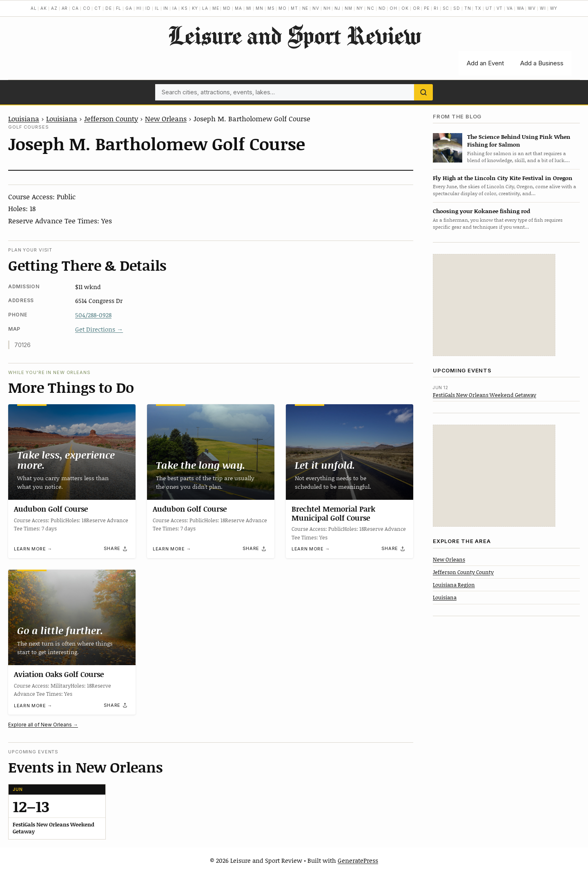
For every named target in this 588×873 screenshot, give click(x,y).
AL (34, 8)
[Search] (423, 92)
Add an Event (485, 63)
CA (75, 8)
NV (316, 8)
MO (283, 8)
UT (489, 8)
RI (436, 8)
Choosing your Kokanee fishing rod (481, 211)
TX (478, 8)
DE (109, 8)
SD (457, 8)
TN (468, 8)
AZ (54, 8)
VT (500, 8)
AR (65, 8)
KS (185, 8)
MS (271, 8)
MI (249, 8)
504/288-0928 (93, 315)
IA (175, 8)
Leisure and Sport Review (294, 35)
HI (139, 8)
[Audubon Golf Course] (72, 452)
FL (119, 8)
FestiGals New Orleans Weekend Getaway (484, 395)
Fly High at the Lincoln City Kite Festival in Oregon (503, 178)
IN (166, 8)
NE (305, 8)
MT (294, 8)
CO (87, 8)
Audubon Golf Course (51, 509)
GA (129, 8)
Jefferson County (111, 118)
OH (393, 8)
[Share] (116, 549)
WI (543, 8)
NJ (337, 8)
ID (148, 8)
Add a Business (542, 63)
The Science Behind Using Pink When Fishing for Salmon (519, 140)
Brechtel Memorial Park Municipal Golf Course (333, 513)
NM (349, 8)
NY (360, 8)
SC (446, 8)
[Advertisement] (494, 305)
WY (554, 8)
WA (521, 8)
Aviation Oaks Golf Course (59, 674)
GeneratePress (358, 860)
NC (371, 8)
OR (416, 8)
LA (205, 8)
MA (238, 8)
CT (98, 8)
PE (427, 8)
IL (157, 8)
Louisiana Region (454, 585)
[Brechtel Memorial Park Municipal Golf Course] (350, 452)
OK (405, 8)
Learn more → (33, 549)
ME (216, 8)
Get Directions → (99, 329)
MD (227, 8)
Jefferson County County (463, 572)
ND (382, 8)
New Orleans (166, 118)
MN (259, 8)
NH (327, 8)
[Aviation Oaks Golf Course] (72, 617)
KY (195, 8)
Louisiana (24, 118)
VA (510, 8)
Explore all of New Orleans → (43, 725)
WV (532, 8)
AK (44, 8)
